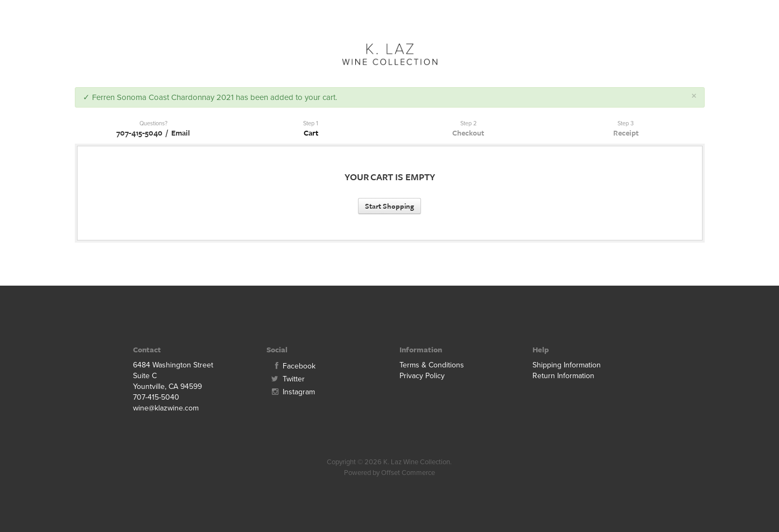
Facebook (291, 366)
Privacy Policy (422, 376)
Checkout (468, 133)
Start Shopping (389, 206)
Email (181, 133)
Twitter (286, 379)
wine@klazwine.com (166, 408)
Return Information (563, 376)
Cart (311, 133)
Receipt (626, 133)
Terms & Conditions (432, 365)
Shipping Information (567, 365)
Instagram (291, 392)
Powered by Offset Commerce (389, 473)
